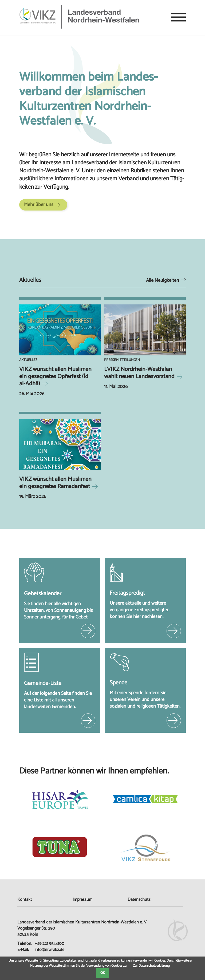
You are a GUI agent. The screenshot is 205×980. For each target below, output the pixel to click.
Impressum (82, 900)
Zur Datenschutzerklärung (151, 966)
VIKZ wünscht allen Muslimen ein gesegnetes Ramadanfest (55, 483)
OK (103, 973)
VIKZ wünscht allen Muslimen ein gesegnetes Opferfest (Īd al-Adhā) (55, 376)
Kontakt (25, 900)
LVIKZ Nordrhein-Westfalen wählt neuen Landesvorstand (139, 373)
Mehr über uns (39, 205)
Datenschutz (139, 900)
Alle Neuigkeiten (163, 280)
